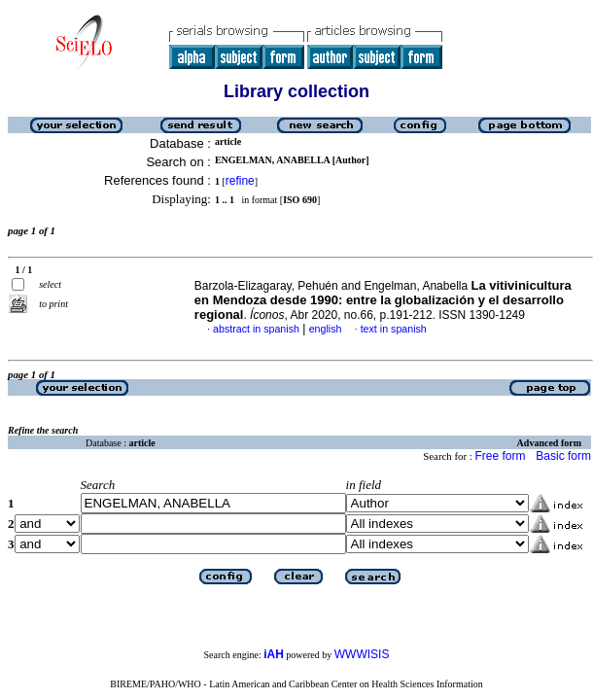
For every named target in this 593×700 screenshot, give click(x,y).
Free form (500, 456)
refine (240, 181)
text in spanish (394, 329)
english (326, 329)
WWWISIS (362, 654)
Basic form (563, 456)
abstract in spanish (256, 329)
